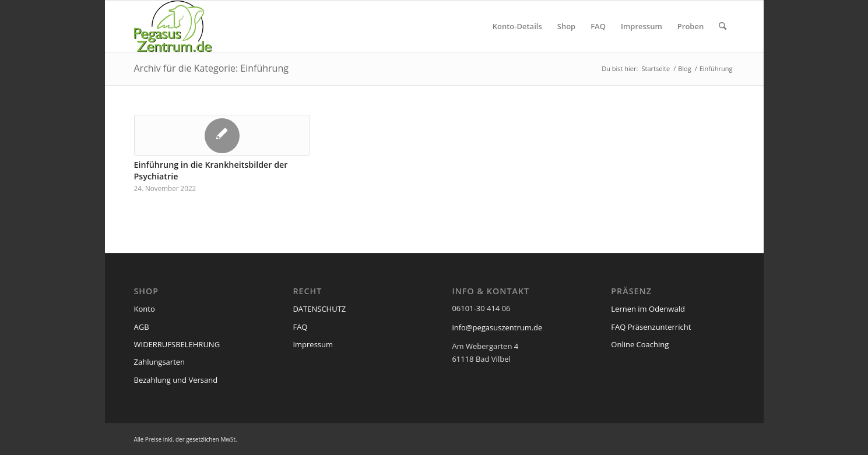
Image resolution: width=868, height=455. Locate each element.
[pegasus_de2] (173, 26)
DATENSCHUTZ (319, 309)
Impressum (313, 344)
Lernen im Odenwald (648, 309)
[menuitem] (517, 26)
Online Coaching (640, 344)
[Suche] (723, 26)
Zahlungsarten (160, 362)
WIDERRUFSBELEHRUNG (177, 344)
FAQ (300, 327)
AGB (142, 327)
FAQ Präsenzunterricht (651, 327)
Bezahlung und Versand (176, 380)
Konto (145, 309)
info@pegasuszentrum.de (497, 327)
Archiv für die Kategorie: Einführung (211, 68)
